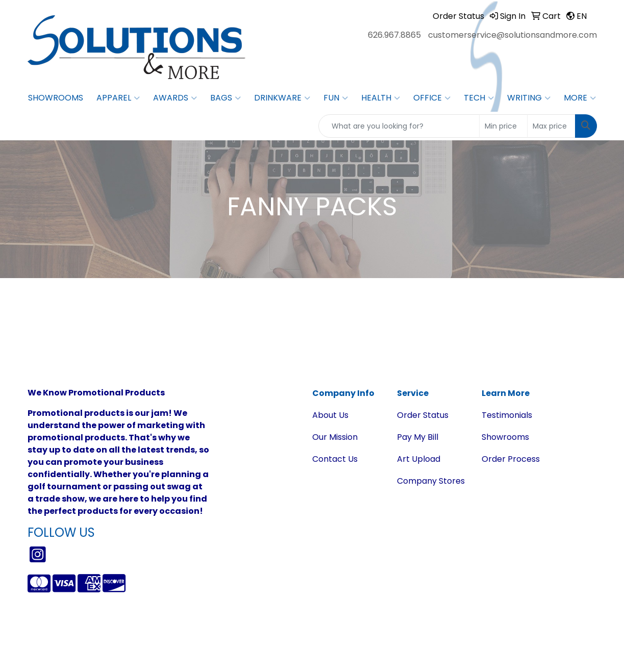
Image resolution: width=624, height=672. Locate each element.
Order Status (423, 415)
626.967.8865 (394, 35)
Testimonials (507, 415)
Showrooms (56, 98)
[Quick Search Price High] (551, 126)
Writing (529, 98)
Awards (175, 98)
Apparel (118, 98)
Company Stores (431, 481)
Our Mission (335, 437)
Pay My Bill (418, 437)
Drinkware (282, 98)
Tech (479, 98)
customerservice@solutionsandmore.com (513, 35)
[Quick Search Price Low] (503, 126)
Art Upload (419, 459)
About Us (330, 415)
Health (381, 98)
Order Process (511, 459)
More (580, 98)
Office (432, 98)
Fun (336, 98)
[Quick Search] (399, 126)
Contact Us (335, 459)
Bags (226, 98)
